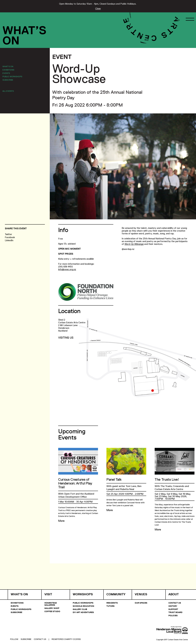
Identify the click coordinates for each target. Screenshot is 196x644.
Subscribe (8, 80)
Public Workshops (12, 76)
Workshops (83, 594)
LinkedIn (9, 240)
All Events (8, 91)
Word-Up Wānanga (134, 244)
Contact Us (175, 603)
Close (98, 8)
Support (173, 609)
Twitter (8, 234)
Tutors (110, 606)
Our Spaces (141, 603)
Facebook (10, 237)
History (173, 606)
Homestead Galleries (51, 604)
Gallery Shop (52, 608)
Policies (173, 615)
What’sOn (24, 35)
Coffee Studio (52, 611)
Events (6, 73)
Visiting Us (66, 338)
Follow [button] (14, 631)
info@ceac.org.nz (67, 269)
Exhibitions (8, 70)
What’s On (8, 66)
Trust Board (175, 612)
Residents (112, 603)
